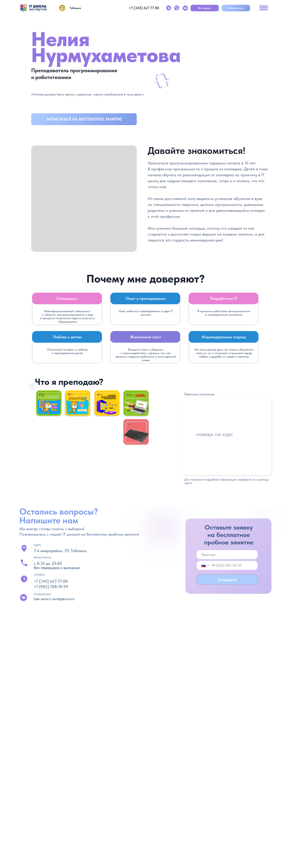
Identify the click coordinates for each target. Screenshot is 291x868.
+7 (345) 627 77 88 (144, 8)
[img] (33, 8)
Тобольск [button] (75, 8)
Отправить (227, 580)
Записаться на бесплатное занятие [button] (84, 119)
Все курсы (205, 8)
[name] (227, 555)
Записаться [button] (236, 8)
